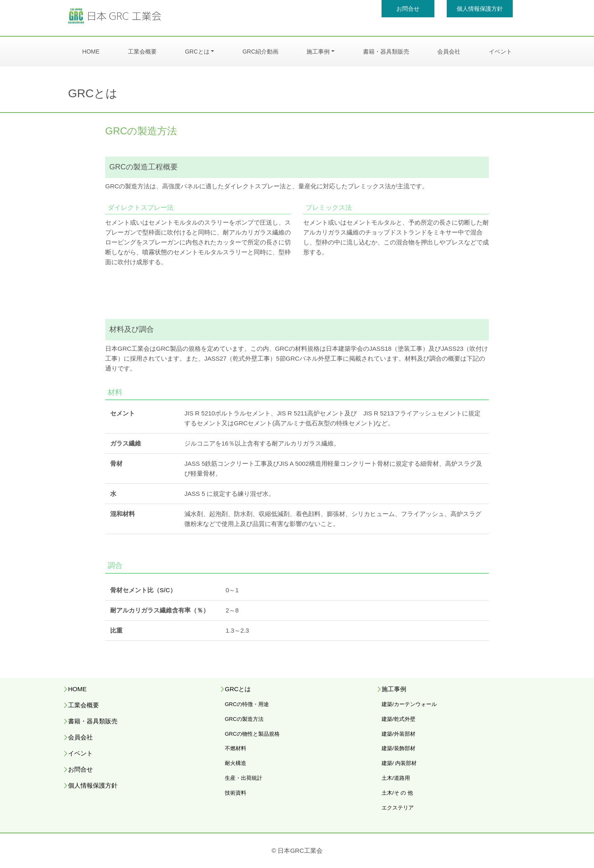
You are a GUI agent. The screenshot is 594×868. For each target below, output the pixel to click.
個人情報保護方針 (480, 9)
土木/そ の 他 (397, 793)
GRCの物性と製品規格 (252, 734)
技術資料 (236, 793)
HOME (91, 52)
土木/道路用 (396, 778)
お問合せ (408, 9)
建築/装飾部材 (398, 748)
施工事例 (318, 52)
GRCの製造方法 (244, 719)
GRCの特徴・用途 (247, 704)
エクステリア (398, 808)
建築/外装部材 (398, 734)
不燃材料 (236, 748)
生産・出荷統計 (244, 778)
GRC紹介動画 (260, 52)
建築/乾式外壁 (398, 719)
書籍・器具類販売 (386, 52)
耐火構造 (236, 763)
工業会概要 (142, 52)
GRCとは (197, 52)
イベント (500, 52)
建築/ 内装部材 (399, 763)
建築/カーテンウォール (409, 704)
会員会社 (449, 52)
